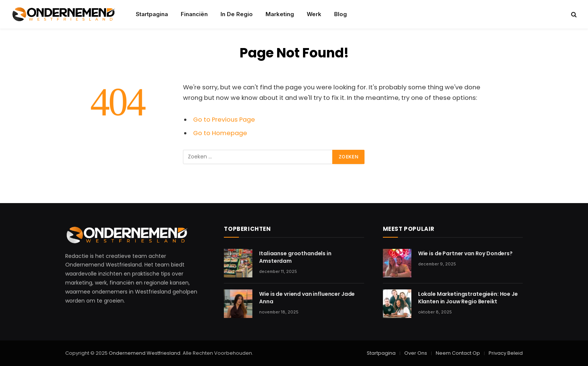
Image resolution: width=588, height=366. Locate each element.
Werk (314, 14)
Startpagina (152, 14)
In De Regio (237, 14)
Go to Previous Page (224, 120)
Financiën (194, 14)
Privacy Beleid (506, 353)
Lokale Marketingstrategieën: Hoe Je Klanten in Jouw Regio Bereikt (468, 298)
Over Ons (416, 353)
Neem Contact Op (458, 353)
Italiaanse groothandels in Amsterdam (295, 257)
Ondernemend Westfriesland (144, 353)
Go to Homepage (220, 133)
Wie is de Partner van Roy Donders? (465, 253)
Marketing (280, 14)
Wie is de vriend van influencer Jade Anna (307, 298)
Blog (340, 14)
